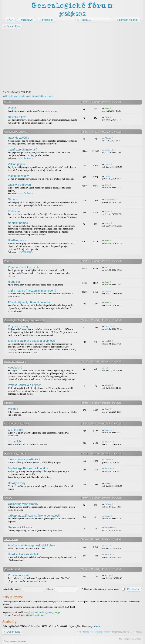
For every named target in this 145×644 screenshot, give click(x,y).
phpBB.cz (22, 641)
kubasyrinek (110, 199)
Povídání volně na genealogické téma (32, 545)
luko (107, 546)
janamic (108, 291)
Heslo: (50, 589)
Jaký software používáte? (24, 459)
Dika (107, 185)
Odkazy (8, 498)
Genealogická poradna (16, 132)
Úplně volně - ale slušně (23, 554)
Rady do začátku (19, 138)
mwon (108, 223)
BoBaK (108, 504)
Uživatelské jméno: (11, 589)
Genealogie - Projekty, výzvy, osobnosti (24, 320)
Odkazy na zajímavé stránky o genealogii (34, 516)
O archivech (15, 430)
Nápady (13, 199)
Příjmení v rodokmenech (23, 267)
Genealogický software (16, 454)
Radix (107, 516)
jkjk (107, 368)
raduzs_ (108, 176)
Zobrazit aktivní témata (42, 96)
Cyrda (108, 164)
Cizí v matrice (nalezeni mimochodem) (32, 291)
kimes (107, 211)
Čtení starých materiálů (22, 149)
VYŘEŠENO (26, 158)
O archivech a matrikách (17, 424)
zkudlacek (109, 150)
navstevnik (110, 528)
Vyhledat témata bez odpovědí (16, 96)
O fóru (7, 102)
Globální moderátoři (36, 615)
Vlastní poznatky (18, 176)
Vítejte (12, 108)
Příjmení (9, 261)
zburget (108, 575)
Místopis (9, 403)
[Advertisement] (72, 60)
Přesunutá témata (19, 575)
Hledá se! (14, 282)
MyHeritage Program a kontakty (28, 468)
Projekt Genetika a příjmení (25, 385)
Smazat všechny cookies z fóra (96, 632)
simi (107, 267)
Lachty (108, 460)
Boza (107, 117)
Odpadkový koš (12, 569)
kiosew (97, 626)
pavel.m (108, 326)
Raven (108, 483)
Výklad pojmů (16, 164)
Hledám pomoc (17, 240)
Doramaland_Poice (44, 612)
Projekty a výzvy (18, 326)
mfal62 (108, 341)
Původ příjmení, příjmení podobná (29, 302)
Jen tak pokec (11, 539)
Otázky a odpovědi (20, 185)
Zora (107, 108)
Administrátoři (18, 615)
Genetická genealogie (15, 362)
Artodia (138, 639)
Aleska (108, 138)
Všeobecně (15, 367)
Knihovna (14, 211)
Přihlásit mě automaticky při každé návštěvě (103, 589)
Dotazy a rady (17, 483)
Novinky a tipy (17, 117)
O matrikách (16, 441)
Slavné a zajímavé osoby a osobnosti (31, 341)
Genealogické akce (20, 527)
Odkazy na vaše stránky (23, 504)
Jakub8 (108, 385)
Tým (79, 632)
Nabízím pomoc (18, 223)
